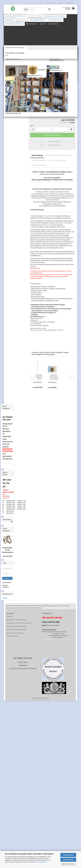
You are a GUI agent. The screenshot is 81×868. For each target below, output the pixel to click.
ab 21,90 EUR (7, 693)
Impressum (10, 753)
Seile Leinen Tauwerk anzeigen (9, 464)
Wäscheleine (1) (9, 498)
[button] (51, 3)
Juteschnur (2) (8, 433)
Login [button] (60, 3)
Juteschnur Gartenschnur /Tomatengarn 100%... (54, 350)
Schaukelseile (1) (9, 404)
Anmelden (7, 715)
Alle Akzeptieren (68, 855)
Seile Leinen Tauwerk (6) (6, 459)
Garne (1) (7, 424)
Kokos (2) (7, 440)
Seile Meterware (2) (8, 488)
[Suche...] (26, 9)
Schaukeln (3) (8, 387)
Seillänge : (33, 83)
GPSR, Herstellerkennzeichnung (58, 128)
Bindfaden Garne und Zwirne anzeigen (9, 420)
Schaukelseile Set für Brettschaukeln (8, 687)
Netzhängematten (9, 451)
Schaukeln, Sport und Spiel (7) (15, 16)
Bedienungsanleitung (57, 133)
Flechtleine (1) (8, 468)
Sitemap (5, 735)
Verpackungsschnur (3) (10, 436)
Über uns (73, 16)
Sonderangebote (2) (35, 16)
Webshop (34, 835)
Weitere (47, 16)
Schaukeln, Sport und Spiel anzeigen (9, 383)
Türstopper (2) (6, 454)
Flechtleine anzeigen (8, 472)
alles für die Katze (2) (9, 513)
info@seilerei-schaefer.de (53, 762)
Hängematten (6, 443)
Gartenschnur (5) (9, 427)
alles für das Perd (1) (9, 517)
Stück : (32, 98)
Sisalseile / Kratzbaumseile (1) (9, 493)
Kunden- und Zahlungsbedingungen (16, 763)
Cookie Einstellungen (12, 773)
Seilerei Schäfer (70, 31)
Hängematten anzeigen (8, 448)
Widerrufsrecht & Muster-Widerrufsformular (19, 760)
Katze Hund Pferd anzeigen (9, 508)
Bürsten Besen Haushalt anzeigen (9, 532)
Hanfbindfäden (8, 430)
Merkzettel (69, 3)
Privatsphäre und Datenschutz (15, 770)
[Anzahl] (52, 102)
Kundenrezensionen (40, 138)
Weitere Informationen (68, 864)
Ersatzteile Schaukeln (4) (8, 395)
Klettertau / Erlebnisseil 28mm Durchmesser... (39, 350)
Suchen (65, 16)
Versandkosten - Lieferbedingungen (17, 757)
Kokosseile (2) (8, 480)
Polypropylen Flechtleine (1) (9, 476)
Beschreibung (37, 128)
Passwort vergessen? (6, 723)
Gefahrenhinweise (39, 133)
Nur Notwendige (68, 860)
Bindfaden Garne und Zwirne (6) (7, 414)
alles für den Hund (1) (9, 522)
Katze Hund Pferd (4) (7, 503)
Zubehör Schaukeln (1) (8, 391)
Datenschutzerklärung (40, 862)
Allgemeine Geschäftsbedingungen (16, 767)
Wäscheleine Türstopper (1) (8, 537)
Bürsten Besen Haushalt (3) (6, 527)
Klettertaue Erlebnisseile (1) (9, 400)
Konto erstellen (7, 720)
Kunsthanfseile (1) (9, 484)
